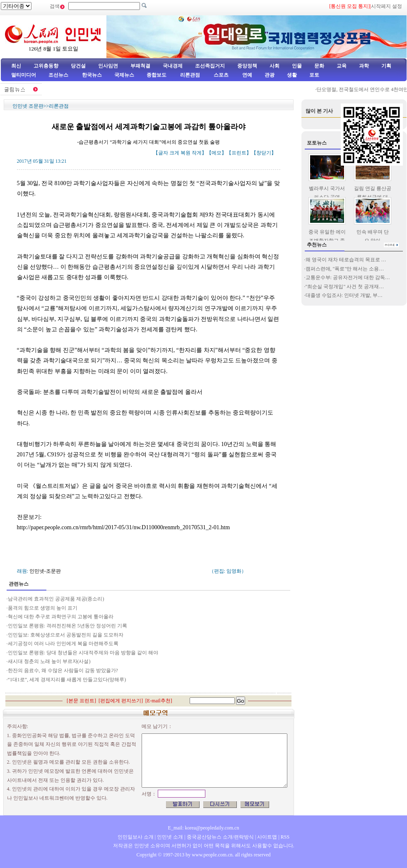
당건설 (78, 66)
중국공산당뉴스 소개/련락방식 (220, 837)
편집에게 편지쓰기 (121, 701)
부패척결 (140, 66)
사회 (275, 66)
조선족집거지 (210, 66)
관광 (270, 75)
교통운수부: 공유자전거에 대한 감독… (348, 277)
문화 (319, 66)
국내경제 (173, 66)
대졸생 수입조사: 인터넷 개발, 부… (344, 295)
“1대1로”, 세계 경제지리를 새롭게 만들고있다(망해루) (67, 680)
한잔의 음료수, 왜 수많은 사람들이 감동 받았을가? (63, 670)
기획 (386, 66)
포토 (314, 75)
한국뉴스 (92, 75)
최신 (16, 66)
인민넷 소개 (169, 837)
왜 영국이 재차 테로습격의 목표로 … (346, 260)
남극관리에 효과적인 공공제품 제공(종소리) (56, 599)
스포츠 (220, 75)
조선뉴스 (59, 75)
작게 (197, 153)
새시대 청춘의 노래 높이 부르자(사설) (49, 661)
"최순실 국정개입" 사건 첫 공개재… (345, 287)
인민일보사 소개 (136, 837)
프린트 (239, 153)
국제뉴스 (124, 75)
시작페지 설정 (387, 6)
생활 (292, 75)
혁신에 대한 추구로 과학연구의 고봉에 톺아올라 (61, 617)
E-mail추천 (159, 701)
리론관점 (190, 75)
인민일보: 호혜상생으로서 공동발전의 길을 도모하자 (66, 635)
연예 (247, 75)
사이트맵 (267, 837)
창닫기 (264, 153)
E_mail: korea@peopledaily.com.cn (204, 828)
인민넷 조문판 (28, 106)
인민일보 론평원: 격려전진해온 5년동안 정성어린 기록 (67, 626)
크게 (174, 153)
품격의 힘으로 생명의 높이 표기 (43, 608)
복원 (185, 153)
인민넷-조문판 (45, 571)
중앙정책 (247, 66)
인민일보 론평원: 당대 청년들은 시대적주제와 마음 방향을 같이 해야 (83, 653)
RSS (285, 837)
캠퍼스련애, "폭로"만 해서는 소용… (345, 269)
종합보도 (157, 75)
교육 (342, 66)
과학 (364, 66)
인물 (297, 66)
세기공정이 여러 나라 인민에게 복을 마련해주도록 (63, 644)
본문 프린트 (81, 701)
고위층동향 (46, 66)
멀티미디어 (24, 75)
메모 (217, 153)
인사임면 (108, 66)
